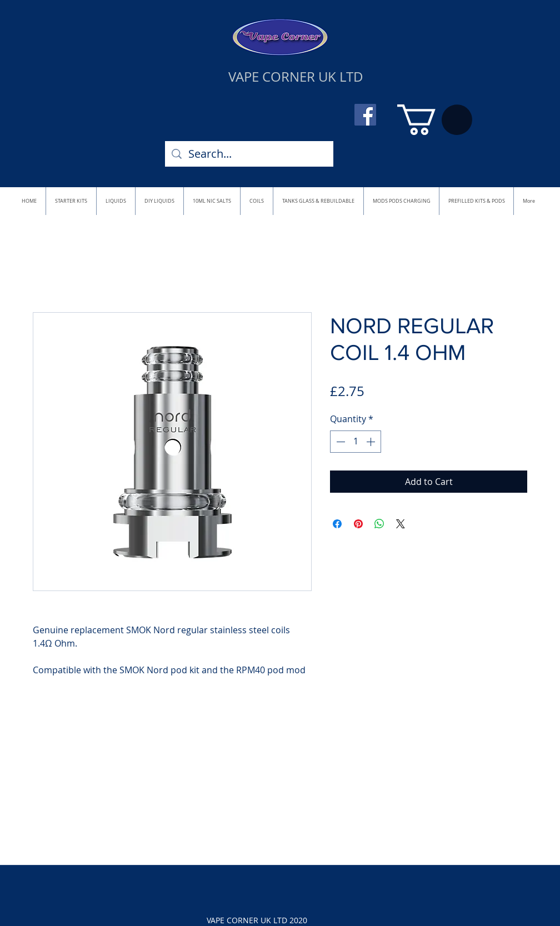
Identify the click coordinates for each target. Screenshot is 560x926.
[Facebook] (365, 115)
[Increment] (372, 442)
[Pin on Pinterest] (358, 524)
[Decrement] (339, 442)
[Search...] (249, 154)
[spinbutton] (356, 442)
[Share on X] (401, 524)
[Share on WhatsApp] (379, 524)
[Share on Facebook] (337, 524)
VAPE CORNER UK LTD (296, 77)
